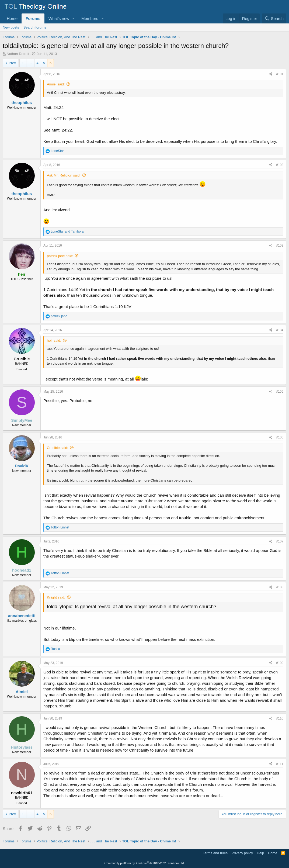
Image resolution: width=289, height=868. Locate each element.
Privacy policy (242, 853)
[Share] (271, 74)
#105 (280, 392)
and (67, 231)
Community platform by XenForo (145, 863)
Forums (33, 18)
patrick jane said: (60, 256)
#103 (280, 245)
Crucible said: (58, 448)
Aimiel (22, 692)
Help (261, 853)
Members (90, 18)
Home (12, 18)
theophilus (22, 103)
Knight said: (56, 597)
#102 (280, 165)
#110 (280, 718)
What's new (59, 18)
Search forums (35, 27)
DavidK (22, 466)
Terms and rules (215, 853)
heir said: (54, 340)
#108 (280, 587)
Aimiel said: (56, 84)
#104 (280, 330)
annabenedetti (22, 616)
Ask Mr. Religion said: (64, 175)
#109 (280, 663)
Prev (12, 63)
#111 (280, 764)
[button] (74, 18)
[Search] (274, 18)
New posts (11, 27)
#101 (280, 74)
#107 (280, 541)
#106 (280, 437)
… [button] (30, 63)
